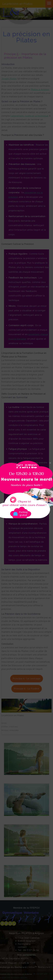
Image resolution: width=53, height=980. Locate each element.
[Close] (50, 463)
